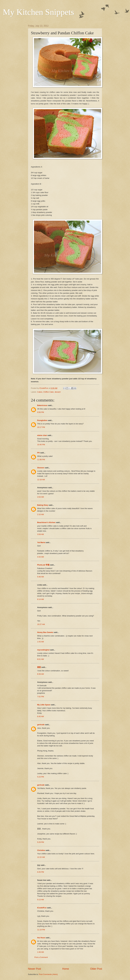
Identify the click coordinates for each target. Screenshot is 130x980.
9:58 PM (41, 412)
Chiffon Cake (49, 392)
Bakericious (42, 405)
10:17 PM (41, 427)
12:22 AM (41, 857)
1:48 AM (40, 952)
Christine (41, 850)
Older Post (96, 969)
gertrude (41, 725)
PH (38, 453)
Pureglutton (42, 420)
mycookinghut (43, 650)
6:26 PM (41, 872)
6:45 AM (40, 716)
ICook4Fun (42, 908)
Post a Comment (41, 957)
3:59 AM (40, 534)
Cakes (40, 392)
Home (66, 969)
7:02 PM (41, 697)
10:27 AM (41, 624)
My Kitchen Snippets (38, 12)
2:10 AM (40, 514)
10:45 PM (41, 445)
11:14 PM (41, 930)
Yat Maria (41, 542)
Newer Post (34, 969)
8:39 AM (40, 674)
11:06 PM (41, 460)
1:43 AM (40, 642)
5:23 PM (41, 777)
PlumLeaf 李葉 (43, 565)
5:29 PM (41, 842)
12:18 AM (41, 480)
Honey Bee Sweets (45, 632)
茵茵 (39, 667)
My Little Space (44, 705)
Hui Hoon (41, 938)
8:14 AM (40, 599)
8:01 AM (40, 659)
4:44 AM (40, 557)
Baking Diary (43, 505)
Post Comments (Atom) (48, 974)
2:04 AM (40, 497)
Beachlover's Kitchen (46, 522)
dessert (58, 392)
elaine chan (42, 435)
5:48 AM (40, 577)
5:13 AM (40, 900)
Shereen (41, 468)
